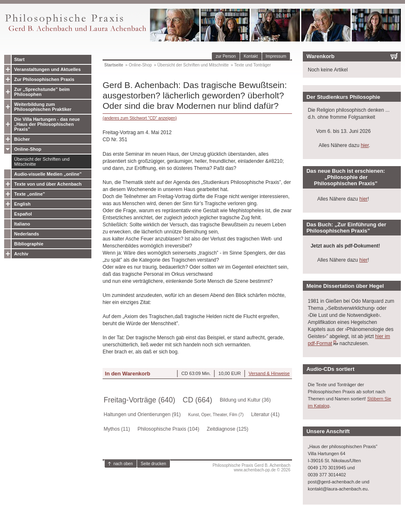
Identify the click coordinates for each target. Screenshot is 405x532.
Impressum (276, 56)
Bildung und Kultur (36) (245, 400)
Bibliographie (29, 244)
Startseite (114, 65)
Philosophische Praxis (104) (168, 429)
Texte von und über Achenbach (48, 184)
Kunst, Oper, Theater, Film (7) (216, 415)
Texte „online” (29, 194)
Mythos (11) (117, 429)
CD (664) (198, 400)
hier (364, 145)
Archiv (21, 254)
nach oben (123, 464)
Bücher (22, 139)
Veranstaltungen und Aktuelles (47, 69)
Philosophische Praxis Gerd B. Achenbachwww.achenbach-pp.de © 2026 (252, 468)
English (22, 204)
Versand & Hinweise (269, 373)
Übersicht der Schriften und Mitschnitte (42, 162)
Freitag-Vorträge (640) (140, 400)
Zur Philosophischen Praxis (44, 79)
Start (19, 59)
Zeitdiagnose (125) (228, 429)
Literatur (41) (265, 414)
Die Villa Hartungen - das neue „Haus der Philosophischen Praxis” (47, 124)
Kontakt (251, 56)
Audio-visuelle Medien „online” (48, 174)
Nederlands (27, 234)
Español (23, 214)
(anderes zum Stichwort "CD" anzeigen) (140, 118)
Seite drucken (153, 464)
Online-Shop (28, 149)
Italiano (22, 224)
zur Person (226, 56)
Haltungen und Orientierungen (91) (142, 414)
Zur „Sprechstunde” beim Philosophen (42, 92)
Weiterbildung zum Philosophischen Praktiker (43, 107)
